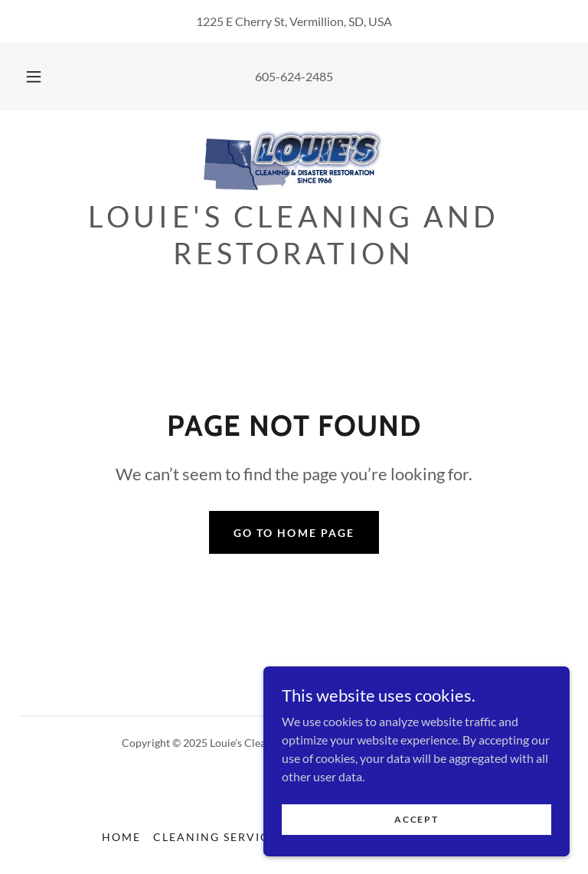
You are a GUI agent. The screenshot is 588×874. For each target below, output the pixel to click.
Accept (416, 819)
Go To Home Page (294, 533)
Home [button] (121, 837)
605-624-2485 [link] (294, 76)
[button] (42, 77)
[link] (294, 159)
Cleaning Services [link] (219, 837)
